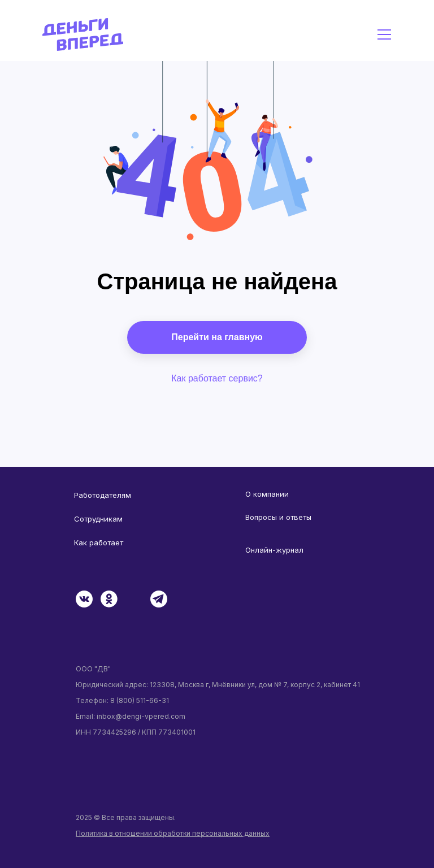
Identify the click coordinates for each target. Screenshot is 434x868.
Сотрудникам (98, 519)
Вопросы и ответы (278, 517)
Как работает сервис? (217, 378)
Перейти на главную (217, 337)
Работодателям (103, 495)
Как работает (99, 542)
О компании (267, 494)
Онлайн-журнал (274, 550)
